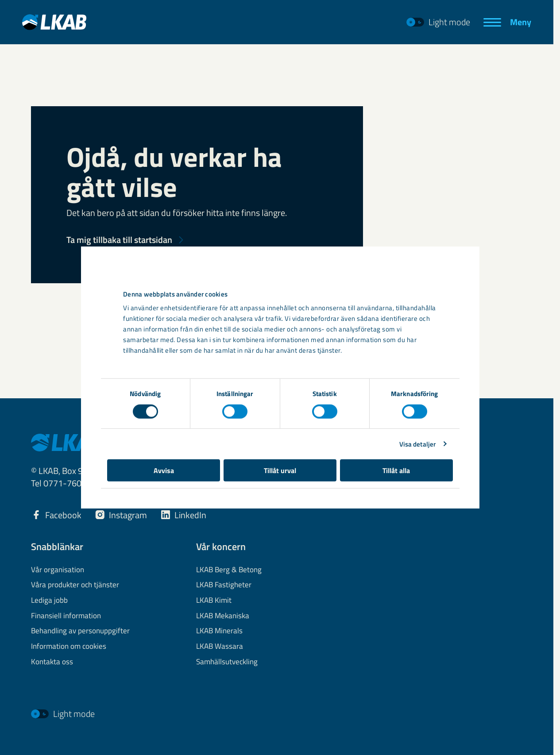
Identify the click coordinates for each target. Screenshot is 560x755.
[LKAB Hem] (54, 22)
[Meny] (507, 22)
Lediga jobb (49, 601)
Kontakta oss (52, 662)
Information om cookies (69, 647)
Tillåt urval (280, 493)
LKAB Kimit (214, 601)
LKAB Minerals (219, 631)
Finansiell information (66, 616)
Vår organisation (58, 570)
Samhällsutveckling (227, 662)
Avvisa (160, 493)
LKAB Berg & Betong (229, 570)
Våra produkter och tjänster (75, 585)
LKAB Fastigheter (224, 585)
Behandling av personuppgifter (80, 631)
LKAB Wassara (220, 647)
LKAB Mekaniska (223, 616)
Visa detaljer (422, 466)
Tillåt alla (400, 493)
